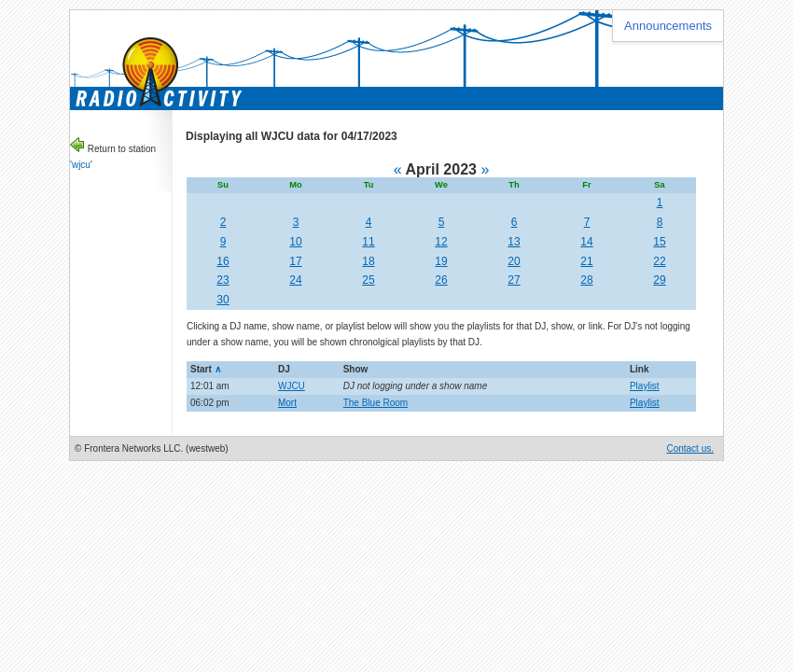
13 (514, 242)
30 (223, 300)
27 (514, 280)
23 (223, 280)
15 (659, 242)
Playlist (645, 386)
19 (441, 261)
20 (514, 261)
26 (441, 280)
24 (295, 280)
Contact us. (690, 448)
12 (441, 242)
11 (368, 242)
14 (586, 242)
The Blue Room (376, 403)
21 (586, 261)
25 (368, 280)
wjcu (81, 165)
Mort (287, 403)
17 (295, 261)
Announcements (668, 26)
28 (586, 280)
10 (295, 242)
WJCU (292, 386)
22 (659, 261)
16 (223, 261)
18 (368, 261)
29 (659, 280)
